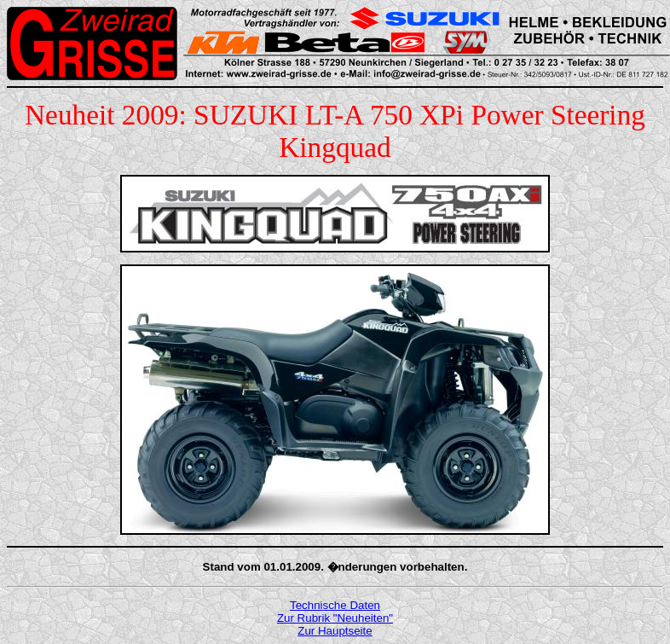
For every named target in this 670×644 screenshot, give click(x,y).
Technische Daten (335, 605)
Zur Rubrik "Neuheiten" (335, 618)
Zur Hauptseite (335, 631)
